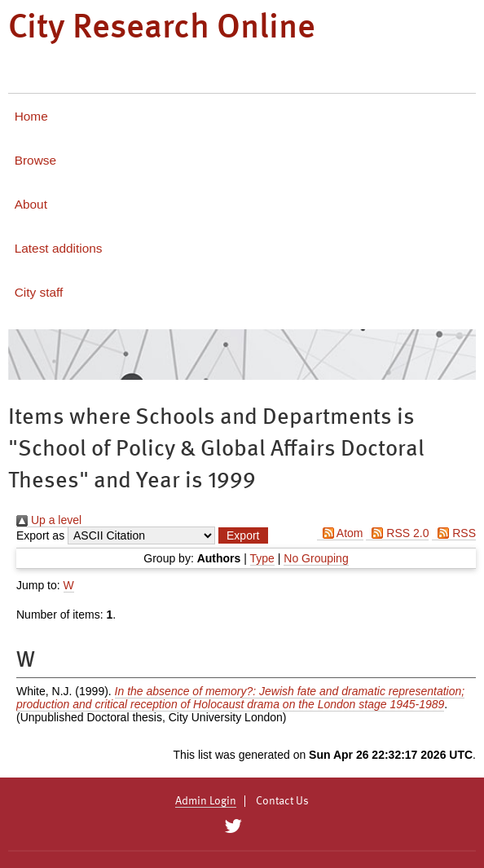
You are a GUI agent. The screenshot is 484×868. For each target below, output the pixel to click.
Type (262, 558)
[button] (243, 535)
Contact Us (282, 801)
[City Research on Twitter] (233, 826)
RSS (454, 533)
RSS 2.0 (397, 533)
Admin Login (206, 801)
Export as (40, 535)
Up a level (49, 520)
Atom (340, 533)
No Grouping (316, 558)
